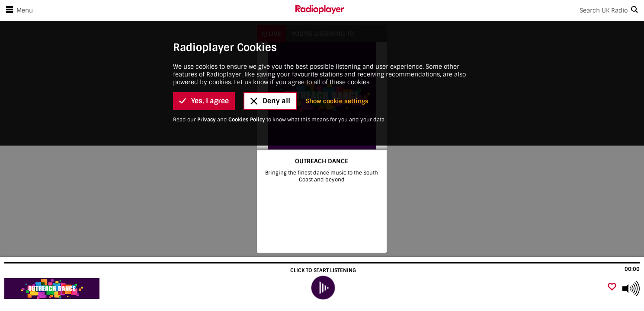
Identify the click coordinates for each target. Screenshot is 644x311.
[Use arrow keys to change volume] (631, 289)
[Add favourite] (612, 287)
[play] (323, 288)
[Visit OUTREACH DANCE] (53, 289)
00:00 (632, 269)
